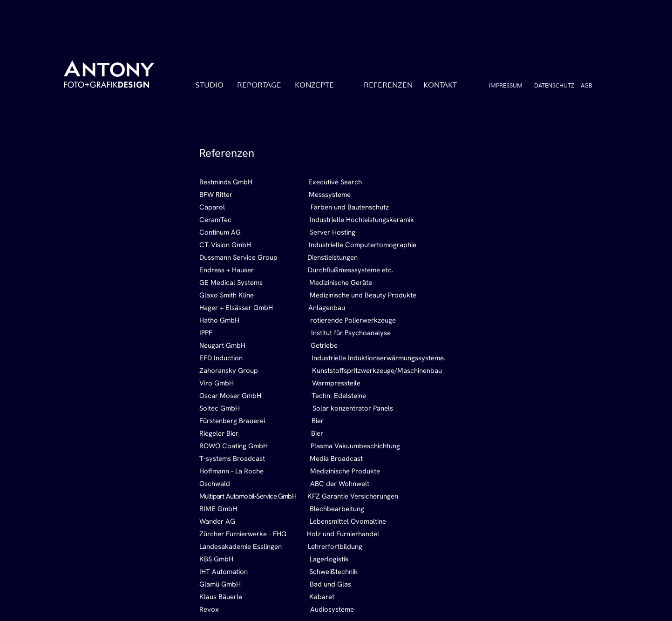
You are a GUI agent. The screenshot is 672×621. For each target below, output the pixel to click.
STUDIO (209, 85)
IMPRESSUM (506, 86)
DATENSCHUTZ (554, 86)
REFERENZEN (388, 85)
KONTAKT (440, 85)
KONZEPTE (314, 85)
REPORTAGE (259, 85)
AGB (587, 86)
